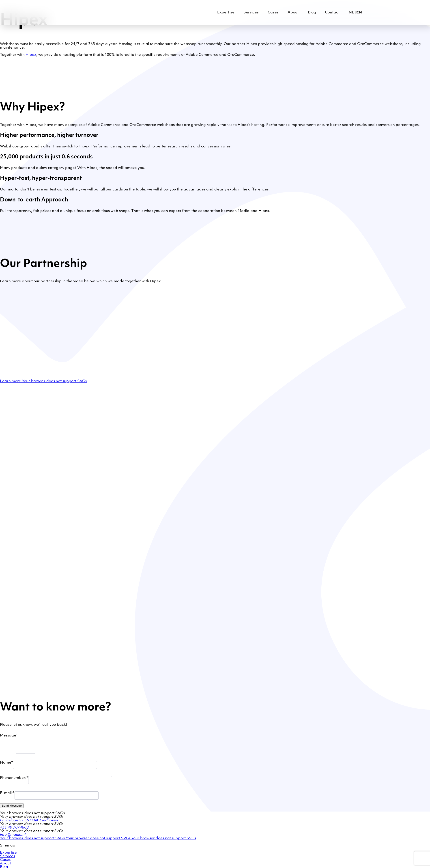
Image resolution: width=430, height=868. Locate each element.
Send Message (12, 806)
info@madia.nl (13, 835)
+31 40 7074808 (14, 828)
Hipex (31, 55)
